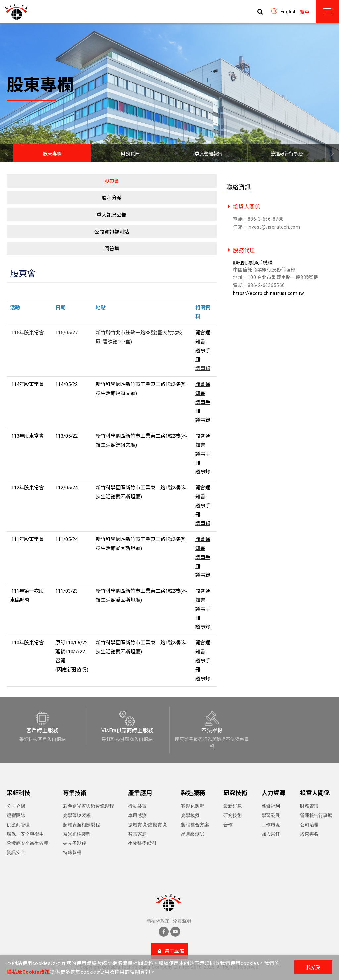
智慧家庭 (137, 834)
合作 (228, 825)
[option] (169, 93)
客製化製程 (193, 806)
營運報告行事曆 (287, 154)
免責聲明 (182, 921)
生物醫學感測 (142, 843)
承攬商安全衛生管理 (27, 843)
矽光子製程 (74, 843)
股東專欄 (52, 154)
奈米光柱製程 (77, 834)
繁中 (305, 12)
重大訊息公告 (112, 215)
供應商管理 (18, 825)
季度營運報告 (209, 154)
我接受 (313, 968)
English (289, 12)
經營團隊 (16, 816)
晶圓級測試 (193, 834)
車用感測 (137, 816)
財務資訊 (130, 154)
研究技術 (233, 816)
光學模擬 (190, 816)
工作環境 (271, 825)
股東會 (112, 181)
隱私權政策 (158, 921)
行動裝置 (137, 806)
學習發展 (271, 816)
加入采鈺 (271, 834)
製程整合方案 (195, 825)
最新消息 (233, 806)
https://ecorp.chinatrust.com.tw (269, 293)
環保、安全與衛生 (25, 834)
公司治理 (309, 825)
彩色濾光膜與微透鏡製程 (88, 806)
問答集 (112, 249)
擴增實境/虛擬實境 (147, 825)
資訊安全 (16, 853)
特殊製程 (72, 853)
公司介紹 (16, 806)
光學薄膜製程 (77, 816)
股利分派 (112, 198)
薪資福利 (271, 806)
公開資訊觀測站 (112, 232)
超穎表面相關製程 (81, 825)
